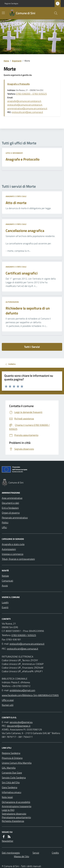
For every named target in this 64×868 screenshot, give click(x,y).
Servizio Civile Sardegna (14, 778)
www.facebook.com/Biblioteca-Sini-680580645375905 (30, 695)
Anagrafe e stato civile (16, 196)
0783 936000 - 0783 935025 (31, 94)
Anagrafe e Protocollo (18, 84)
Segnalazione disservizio (14, 814)
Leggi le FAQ (8, 810)
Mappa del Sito (22, 856)
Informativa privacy (12, 792)
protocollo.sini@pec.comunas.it (27, 112)
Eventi (5, 607)
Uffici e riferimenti (14, 153)
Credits (55, 853)
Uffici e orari (8, 700)
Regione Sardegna (11, 4)
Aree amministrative (12, 498)
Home (6, 61)
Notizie (5, 576)
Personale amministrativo (15, 518)
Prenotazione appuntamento (16, 817)
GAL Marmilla (9, 768)
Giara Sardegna (10, 787)
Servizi (36, 853)
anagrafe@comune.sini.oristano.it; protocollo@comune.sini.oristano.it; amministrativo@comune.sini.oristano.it (27, 105)
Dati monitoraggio (11, 853)
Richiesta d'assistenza (13, 821)
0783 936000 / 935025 (24, 635)
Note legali (7, 797)
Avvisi (5, 586)
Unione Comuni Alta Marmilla (17, 763)
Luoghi (5, 602)
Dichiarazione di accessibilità (16, 802)
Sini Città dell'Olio (11, 782)
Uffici (4, 527)
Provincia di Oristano (12, 758)
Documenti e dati (10, 503)
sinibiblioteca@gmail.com (22, 690)
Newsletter (8, 841)
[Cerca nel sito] (55, 13)
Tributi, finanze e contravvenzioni (18, 559)
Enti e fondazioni (10, 508)
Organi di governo (11, 513)
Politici (5, 522)
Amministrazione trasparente (17, 806)
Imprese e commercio (13, 554)
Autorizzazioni (12, 302)
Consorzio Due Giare (12, 773)
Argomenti (17, 61)
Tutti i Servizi (32, 347)
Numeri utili (8, 705)
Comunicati (7, 581)
